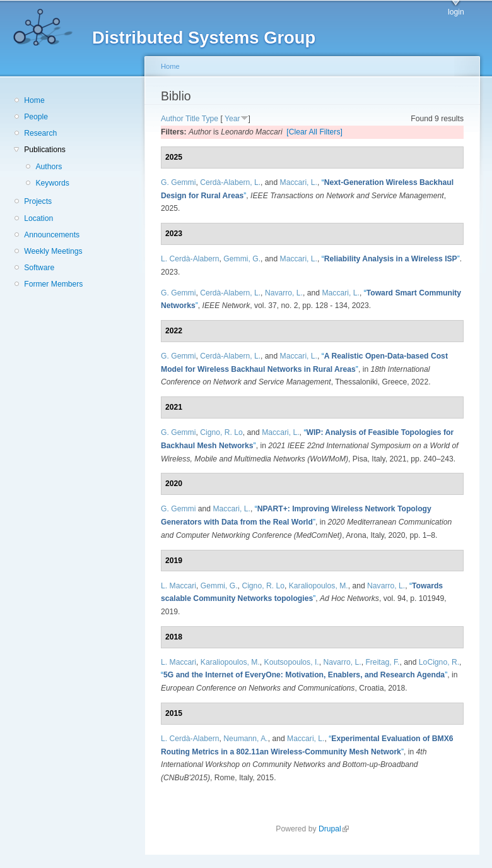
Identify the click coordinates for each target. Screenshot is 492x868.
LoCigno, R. (439, 662)
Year (232, 119)
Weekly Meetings (53, 251)
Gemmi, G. (242, 259)
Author (172, 119)
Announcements (52, 235)
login (456, 12)
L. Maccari (179, 586)
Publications (45, 150)
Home (34, 100)
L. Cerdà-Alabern (190, 259)
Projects (38, 201)
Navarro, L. (284, 293)
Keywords (52, 183)
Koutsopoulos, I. (292, 662)
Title (193, 119)
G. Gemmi (178, 182)
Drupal (334, 829)
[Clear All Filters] (314, 132)
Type (210, 119)
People (36, 117)
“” (391, 259)
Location (38, 218)
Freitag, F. (382, 662)
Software (39, 268)
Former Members (53, 284)
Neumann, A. (245, 739)
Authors (49, 167)
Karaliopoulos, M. (319, 586)
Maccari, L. (299, 182)
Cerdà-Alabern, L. (230, 182)
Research (40, 133)
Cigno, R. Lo (221, 432)
